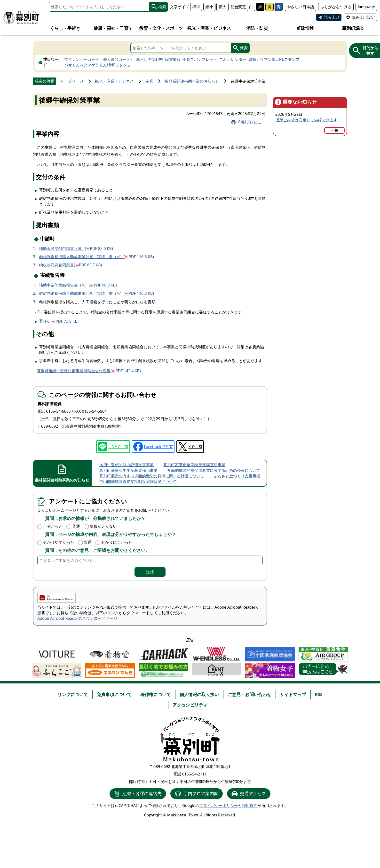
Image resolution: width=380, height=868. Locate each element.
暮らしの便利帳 (150, 59)
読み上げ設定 (363, 17)
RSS (319, 694)
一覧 (334, 130)
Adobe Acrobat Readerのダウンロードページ (77, 618)
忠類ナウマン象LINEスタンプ (274, 59)
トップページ (72, 81)
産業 (149, 81)
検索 (159, 7)
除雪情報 (173, 59)
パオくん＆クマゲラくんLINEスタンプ (98, 65)
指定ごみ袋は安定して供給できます (306, 120)
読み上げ (332, 17)
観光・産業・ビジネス (114, 81)
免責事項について (114, 694)
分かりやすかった (59, 542)
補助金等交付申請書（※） (76, 248)
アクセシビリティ (190, 705)
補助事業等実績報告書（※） (78, 285)
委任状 (59, 321)
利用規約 (250, 806)
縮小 (209, 7)
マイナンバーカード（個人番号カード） (99, 59)
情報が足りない (103, 526)
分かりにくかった (117, 542)
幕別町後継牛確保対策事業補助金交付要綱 (89, 371)
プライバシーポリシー (219, 806)
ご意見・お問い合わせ (249, 694)
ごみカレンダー (233, 59)
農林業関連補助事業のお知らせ (192, 81)
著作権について (156, 694)
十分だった (53, 526)
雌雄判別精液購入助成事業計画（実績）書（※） (96, 257)
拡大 (222, 7)
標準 (196, 7)
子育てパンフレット (200, 59)
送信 (150, 572)
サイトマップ (293, 694)
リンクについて (73, 694)
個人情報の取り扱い (199, 694)
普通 (76, 526)
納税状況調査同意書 (71, 265)
